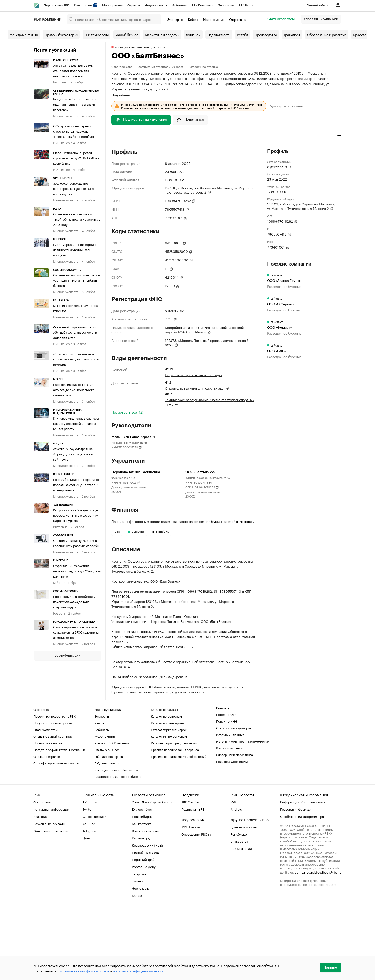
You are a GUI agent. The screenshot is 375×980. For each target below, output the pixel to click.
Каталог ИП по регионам (169, 808)
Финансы (193, 34)
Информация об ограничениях (303, 874)
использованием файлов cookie (84, 971)
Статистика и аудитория (234, 800)
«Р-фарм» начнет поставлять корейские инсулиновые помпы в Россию (76, 359)
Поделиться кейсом (48, 815)
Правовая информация (297, 881)
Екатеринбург (142, 881)
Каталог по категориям (168, 795)
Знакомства (239, 913)
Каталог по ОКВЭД (164, 781)
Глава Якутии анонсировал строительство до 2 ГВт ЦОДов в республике (76, 158)
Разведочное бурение (203, 66)
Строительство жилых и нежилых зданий (197, 388)
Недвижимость (156, 5)
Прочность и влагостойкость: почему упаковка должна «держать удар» (74, 601)
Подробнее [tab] (121, 95)
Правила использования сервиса (175, 821)
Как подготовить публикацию (116, 842)
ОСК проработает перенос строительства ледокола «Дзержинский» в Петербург (74, 131)
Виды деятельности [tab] (147, 137)
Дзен (86, 910)
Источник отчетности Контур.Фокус (243, 813)
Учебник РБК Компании (112, 815)
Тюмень (137, 953)
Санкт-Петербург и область (152, 874)
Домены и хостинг (244, 899)
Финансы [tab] (175, 137)
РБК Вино (245, 5)
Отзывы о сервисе (47, 828)
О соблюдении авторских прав (303, 888)
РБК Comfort (191, 874)
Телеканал (226, 5)
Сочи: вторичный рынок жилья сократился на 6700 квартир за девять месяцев (76, 632)
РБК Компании (203, 5)
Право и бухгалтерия (61, 34)
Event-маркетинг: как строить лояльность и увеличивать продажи (75, 249)
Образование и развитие (327, 34)
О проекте (237, 20)
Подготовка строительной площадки (194, 375)
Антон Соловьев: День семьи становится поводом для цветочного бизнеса (74, 70)
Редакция (40, 888)
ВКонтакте (90, 874)
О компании (43, 874)
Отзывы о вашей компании (53, 808)
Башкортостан (143, 895)
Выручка (136, 532)
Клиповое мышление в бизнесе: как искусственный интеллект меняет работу (76, 423)
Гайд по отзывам (107, 835)
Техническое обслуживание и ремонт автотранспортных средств (210, 402)
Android (236, 881)
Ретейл (243, 34)
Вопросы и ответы (229, 820)
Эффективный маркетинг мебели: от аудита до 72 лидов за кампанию (77, 571)
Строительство (122, 66)
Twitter (88, 881)
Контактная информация (52, 881)
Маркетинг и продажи (162, 34)
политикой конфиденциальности (138, 971)
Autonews (179, 5)
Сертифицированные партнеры (56, 835)
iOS (233, 874)
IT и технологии (97, 34)
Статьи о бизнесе (107, 821)
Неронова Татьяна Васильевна (136, 472)
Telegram (89, 902)
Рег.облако (239, 906)
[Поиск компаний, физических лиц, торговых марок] (114, 19)
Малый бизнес (127, 34)
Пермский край (143, 931)
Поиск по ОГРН (227, 786)
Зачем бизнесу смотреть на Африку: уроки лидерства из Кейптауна (74, 454)
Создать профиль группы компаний (59, 821)
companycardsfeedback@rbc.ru (318, 944)
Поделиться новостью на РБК (55, 788)
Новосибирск (142, 888)
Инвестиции (86, 5)
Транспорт (292, 34)
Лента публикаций (55, 50)
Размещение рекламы (49, 895)
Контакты (223, 780)
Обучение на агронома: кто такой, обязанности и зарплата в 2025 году (77, 219)
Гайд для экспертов (109, 828)
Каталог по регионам (166, 788)
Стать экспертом (281, 19)
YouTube (89, 895)
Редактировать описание (286, 106)
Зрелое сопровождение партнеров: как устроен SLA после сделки (74, 188)
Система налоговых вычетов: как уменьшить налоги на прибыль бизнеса (77, 280)
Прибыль (161, 532)
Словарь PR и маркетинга (234, 826)
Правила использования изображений (179, 828)
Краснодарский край (147, 917)
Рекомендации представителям (174, 815)
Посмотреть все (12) (127, 412)
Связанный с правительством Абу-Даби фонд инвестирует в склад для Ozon (75, 332)
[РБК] (37, 5)
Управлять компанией (321, 19)
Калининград (142, 910)
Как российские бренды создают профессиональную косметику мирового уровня (77, 515)
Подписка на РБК (56, 5)
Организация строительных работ (160, 66)
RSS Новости (191, 899)
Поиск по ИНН (227, 793)
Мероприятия (112, 5)
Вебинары (102, 801)
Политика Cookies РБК (232, 833)
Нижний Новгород (145, 924)
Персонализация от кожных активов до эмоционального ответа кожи (74, 389)
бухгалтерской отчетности (233, 522)
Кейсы (193, 20)
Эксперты (175, 20)
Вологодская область (147, 902)
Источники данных (230, 806)
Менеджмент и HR (24, 34)
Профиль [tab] (119, 137)
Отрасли (134, 5)
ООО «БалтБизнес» (201, 472)
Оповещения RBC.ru (196, 906)
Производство (266, 34)
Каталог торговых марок (169, 801)
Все (117, 532)
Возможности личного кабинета (118, 848)
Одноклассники (94, 888)
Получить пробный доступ (53, 795)
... (260, 5)
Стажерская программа (51, 902)
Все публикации (67, 656)
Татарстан (139, 946)
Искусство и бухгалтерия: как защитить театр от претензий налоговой (75, 104)
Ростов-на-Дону (144, 938)
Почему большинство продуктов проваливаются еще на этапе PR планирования (77, 484)
